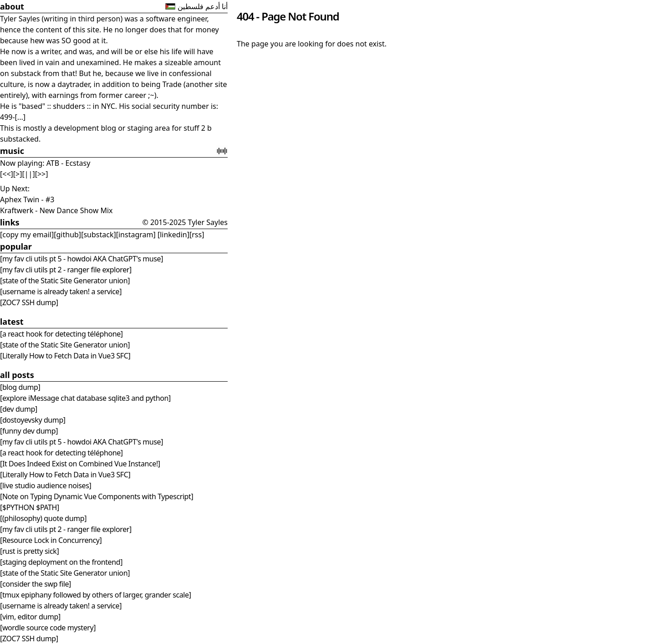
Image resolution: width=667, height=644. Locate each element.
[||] (29, 174)
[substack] (99, 235)
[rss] (197, 235)
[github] (67, 235)
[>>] (42, 174)
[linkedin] (173, 235)
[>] (18, 174)
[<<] (7, 174)
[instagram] (136, 235)
